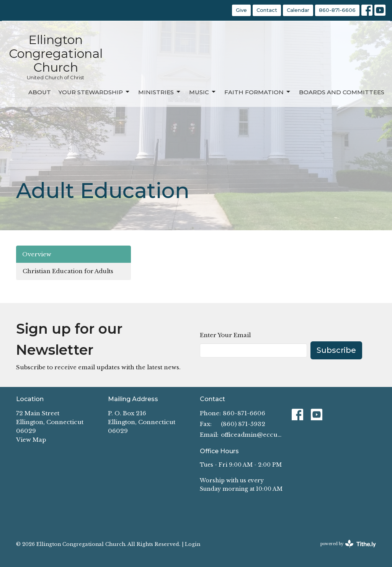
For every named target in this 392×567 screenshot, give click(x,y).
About (40, 92)
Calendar (298, 10)
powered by (348, 544)
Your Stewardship (95, 92)
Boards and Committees (342, 92)
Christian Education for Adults (68, 271)
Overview (37, 254)
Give (241, 10)
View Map (31, 440)
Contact (267, 10)
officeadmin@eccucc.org (252, 435)
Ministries (160, 92)
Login (193, 544)
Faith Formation (258, 92)
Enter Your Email (225, 335)
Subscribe (336, 350)
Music (203, 92)
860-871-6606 (337, 10)
